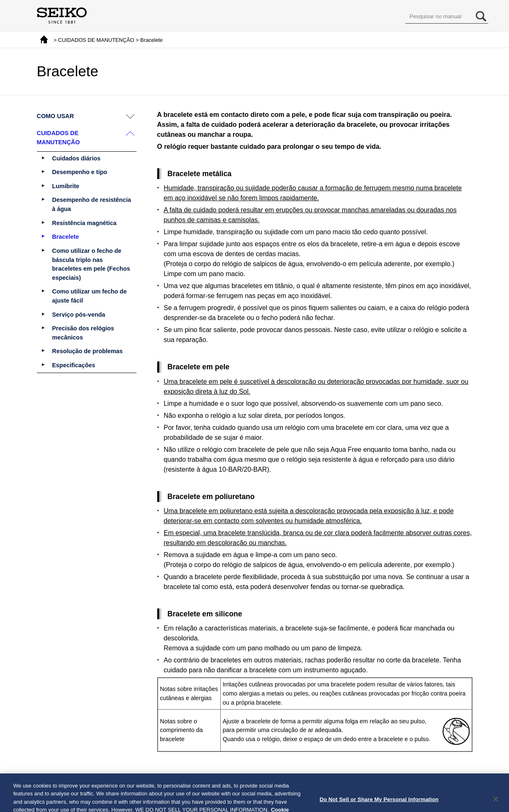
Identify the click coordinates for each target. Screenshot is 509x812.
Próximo (280, 778)
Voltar (226, 778)
